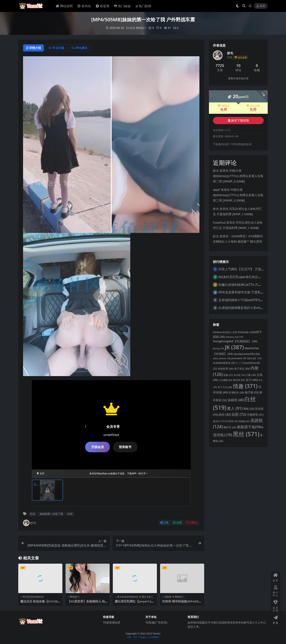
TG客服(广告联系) (156, 622)
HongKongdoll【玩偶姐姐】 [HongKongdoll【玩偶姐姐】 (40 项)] (235, 341)
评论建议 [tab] (83, 48)
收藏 (177, 523)
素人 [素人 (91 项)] (235, 408)
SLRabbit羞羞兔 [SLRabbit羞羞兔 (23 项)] (224, 363)
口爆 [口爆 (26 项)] (251, 375)
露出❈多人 (147, 597)
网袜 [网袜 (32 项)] (249, 408)
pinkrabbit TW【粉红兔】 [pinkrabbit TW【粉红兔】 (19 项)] (246, 358)
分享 (164, 523)
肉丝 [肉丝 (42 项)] (225, 414)
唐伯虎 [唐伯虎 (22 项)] (239, 380)
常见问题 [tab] (58, 48)
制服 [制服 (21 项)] (228, 375)
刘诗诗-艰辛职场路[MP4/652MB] (181, 603)
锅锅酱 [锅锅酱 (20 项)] (244, 421)
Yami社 (157, 634)
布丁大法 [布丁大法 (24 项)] (225, 387)
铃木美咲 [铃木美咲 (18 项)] (231, 421)
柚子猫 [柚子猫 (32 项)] (252, 392)
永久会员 (253, 106)
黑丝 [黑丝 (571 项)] (246, 434)
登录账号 (125, 447)
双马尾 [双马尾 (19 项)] (239, 375)
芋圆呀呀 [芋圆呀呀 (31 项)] (255, 415)
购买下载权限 (238, 120)
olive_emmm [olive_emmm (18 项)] (222, 358)
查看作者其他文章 (238, 78)
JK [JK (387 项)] (234, 347)
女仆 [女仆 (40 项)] (252, 379)
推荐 (41, 474)
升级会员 (98, 447)
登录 (261, 6)
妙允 (30, 523)
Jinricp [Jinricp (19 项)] (218, 348)
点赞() (192, 523)
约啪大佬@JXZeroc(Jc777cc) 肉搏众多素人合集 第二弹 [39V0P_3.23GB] (238, 176)
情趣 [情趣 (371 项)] (245, 386)
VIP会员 (224, 106)
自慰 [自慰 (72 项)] (239, 414)
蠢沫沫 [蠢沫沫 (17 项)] (218, 421)
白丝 (70, 514)
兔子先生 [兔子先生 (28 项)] (242, 369)
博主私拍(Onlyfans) (33, 597)
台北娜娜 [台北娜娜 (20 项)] (226, 380)
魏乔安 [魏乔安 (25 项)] (230, 427)
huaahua (219, 222)
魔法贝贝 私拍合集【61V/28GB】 (40, 603)
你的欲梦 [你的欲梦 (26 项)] (226, 369)
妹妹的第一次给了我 (51, 514)
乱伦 (132, 28)
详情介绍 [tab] (34, 48)
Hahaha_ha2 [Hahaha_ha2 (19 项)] (234, 337)
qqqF (216, 189)
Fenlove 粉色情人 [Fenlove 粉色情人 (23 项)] (225, 332)
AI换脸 (168, 597)
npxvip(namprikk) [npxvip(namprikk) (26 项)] (247, 354)
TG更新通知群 (112, 622)
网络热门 (141, 28)
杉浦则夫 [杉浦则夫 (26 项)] (236, 392)
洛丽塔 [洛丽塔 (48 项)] (236, 400)
